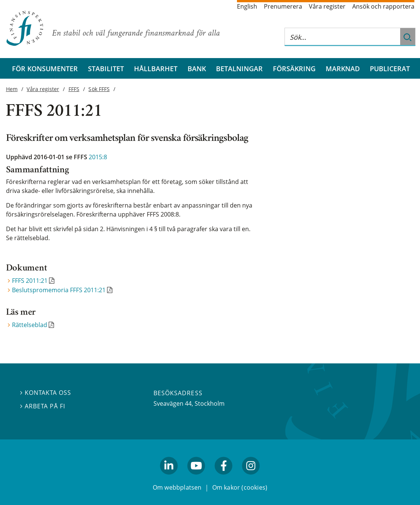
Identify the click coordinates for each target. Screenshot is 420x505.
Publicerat (390, 68)
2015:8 (98, 157)
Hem (12, 89)
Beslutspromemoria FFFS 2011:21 (59, 290)
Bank (197, 68)
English (247, 6)
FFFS (74, 89)
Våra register (327, 6)
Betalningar (239, 68)
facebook (224, 478)
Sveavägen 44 (173, 403)
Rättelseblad (30, 325)
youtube (196, 478)
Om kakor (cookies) (240, 487)
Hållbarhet (156, 68)
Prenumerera (283, 6)
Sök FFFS (99, 89)
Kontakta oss (46, 393)
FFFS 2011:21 (30, 281)
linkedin (169, 478)
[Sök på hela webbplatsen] (343, 37)
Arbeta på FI (43, 406)
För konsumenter (45, 68)
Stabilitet (106, 68)
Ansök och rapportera (383, 6)
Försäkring (294, 68)
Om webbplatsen (177, 487)
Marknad (343, 68)
